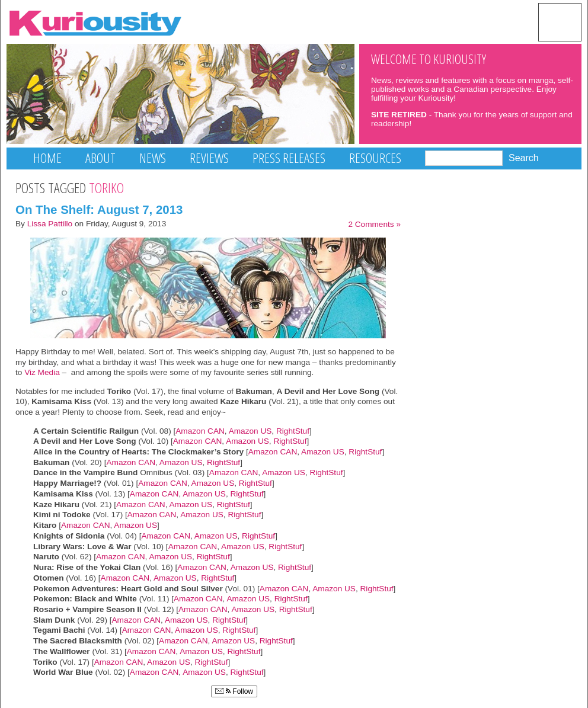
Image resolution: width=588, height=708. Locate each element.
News (153, 158)
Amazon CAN (200, 431)
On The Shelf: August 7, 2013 (99, 209)
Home (47, 158)
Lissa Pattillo (50, 224)
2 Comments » (374, 224)
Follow (234, 691)
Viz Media (42, 372)
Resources (375, 158)
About (100, 158)
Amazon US (250, 431)
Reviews (209, 158)
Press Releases (289, 158)
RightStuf (293, 431)
